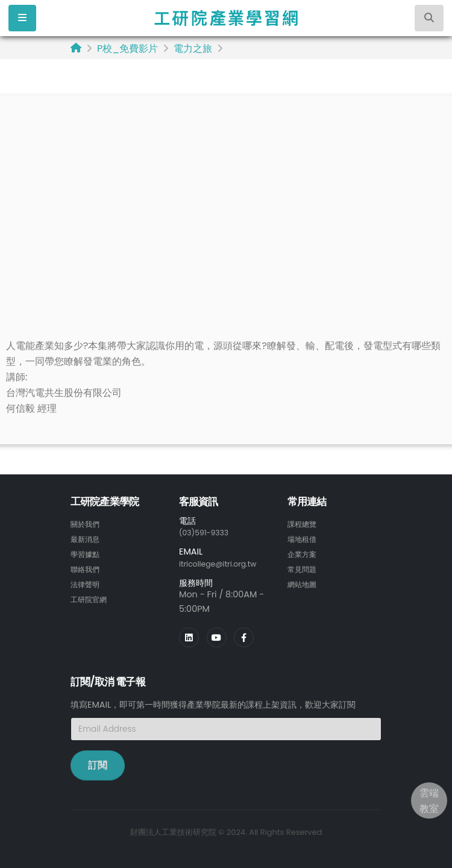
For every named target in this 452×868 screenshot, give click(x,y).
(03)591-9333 (208, 532)
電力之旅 (193, 49)
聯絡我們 (87, 567)
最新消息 (87, 538)
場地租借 (304, 538)
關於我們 (87, 524)
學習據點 (87, 553)
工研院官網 (92, 596)
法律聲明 (87, 582)
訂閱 (98, 764)
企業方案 (304, 553)
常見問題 (304, 567)
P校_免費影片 (127, 49)
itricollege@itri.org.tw (224, 563)
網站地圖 (304, 582)
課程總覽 (304, 524)
